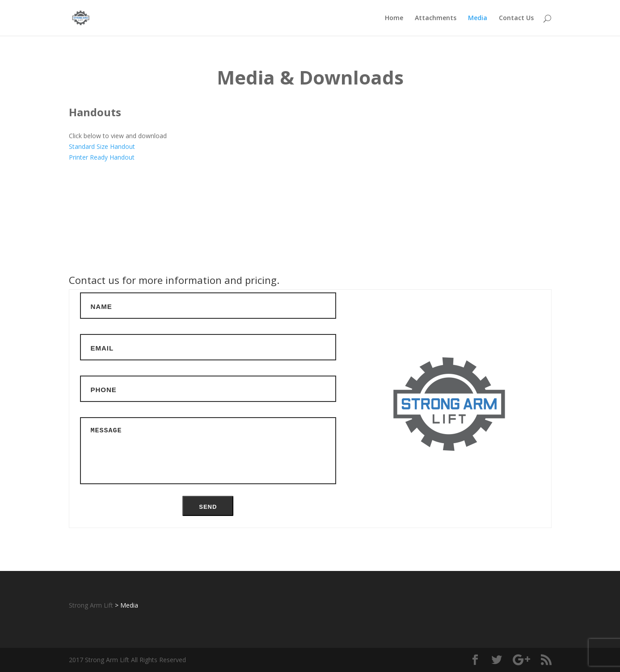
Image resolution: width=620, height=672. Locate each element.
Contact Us (516, 18)
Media (478, 18)
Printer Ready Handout (102, 157)
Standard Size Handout (102, 146)
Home (394, 18)
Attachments (436, 18)
